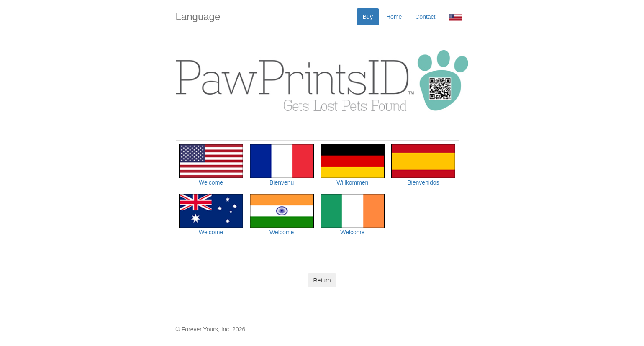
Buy (368, 17)
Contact (425, 17)
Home (394, 17)
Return (322, 280)
